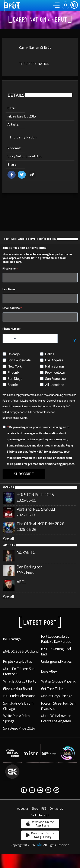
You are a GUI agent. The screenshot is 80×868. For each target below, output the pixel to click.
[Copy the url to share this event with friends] (32, 175)
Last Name (9, 290)
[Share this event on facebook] (12, 175)
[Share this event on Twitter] (22, 175)
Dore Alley (49, 671)
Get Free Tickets (53, 689)
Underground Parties (57, 661)
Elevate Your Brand (17, 689)
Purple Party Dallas (18, 661)
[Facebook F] (24, 790)
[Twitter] (48, 790)
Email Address (11, 308)
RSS (44, 809)
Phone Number (12, 329)
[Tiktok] (56, 790)
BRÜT (39, 845)
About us (23, 809)
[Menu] (56, 5)
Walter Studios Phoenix (58, 681)
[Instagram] (32, 790)
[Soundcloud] (40, 790)
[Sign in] (65, 5)
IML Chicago (12, 639)
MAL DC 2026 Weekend (21, 652)
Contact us (56, 809)
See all (9, 539)
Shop (35, 809)
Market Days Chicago (57, 696)
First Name (9, 269)
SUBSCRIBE (24, 474)
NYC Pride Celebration (19, 696)
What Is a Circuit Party (20, 681)
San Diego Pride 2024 (19, 728)
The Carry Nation (34, 64)
